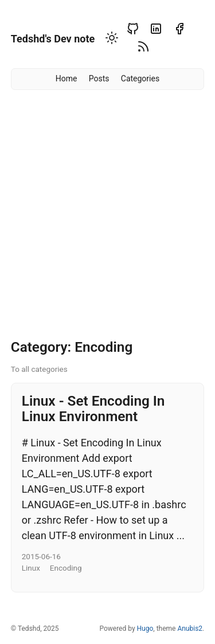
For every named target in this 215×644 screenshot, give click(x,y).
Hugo (145, 629)
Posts (99, 78)
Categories (140, 78)
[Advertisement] (107, 219)
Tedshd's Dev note (53, 39)
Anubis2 (190, 629)
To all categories (39, 369)
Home (67, 78)
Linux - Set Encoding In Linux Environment (93, 409)
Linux (31, 568)
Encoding (66, 568)
